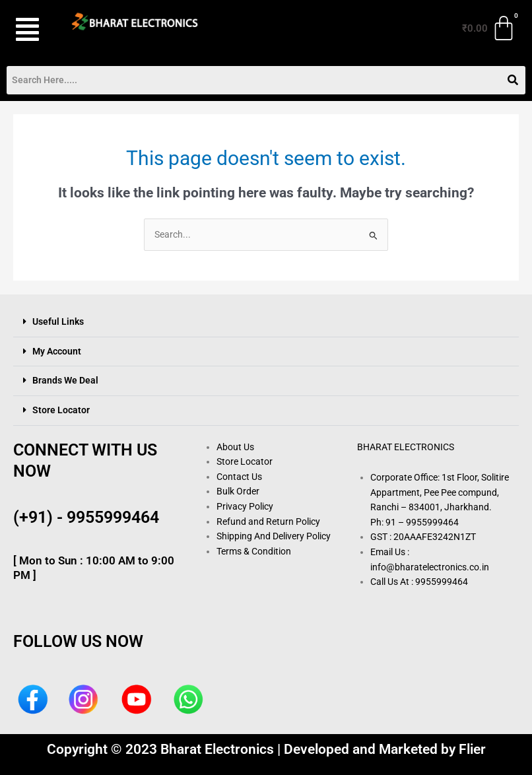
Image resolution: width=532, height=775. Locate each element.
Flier (472, 749)
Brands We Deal (65, 380)
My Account (57, 351)
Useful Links (58, 321)
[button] (29, 30)
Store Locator (61, 410)
